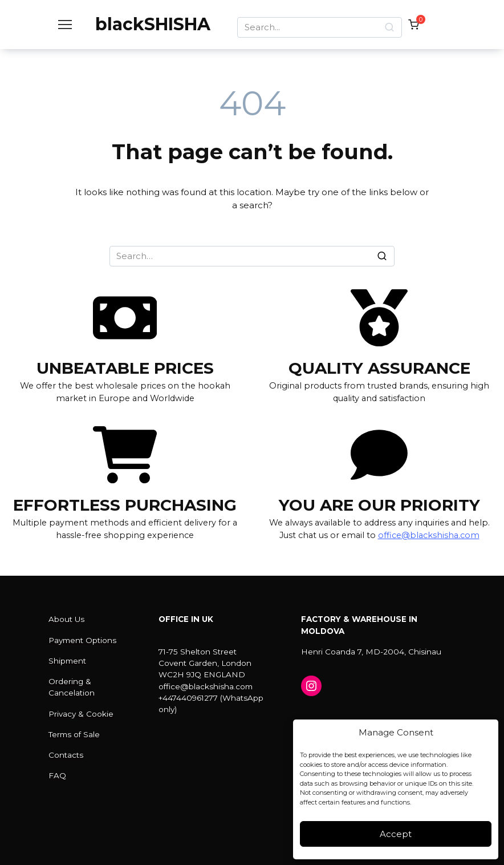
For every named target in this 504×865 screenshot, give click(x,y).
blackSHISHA (153, 24)
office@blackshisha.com (429, 535)
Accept (396, 834)
